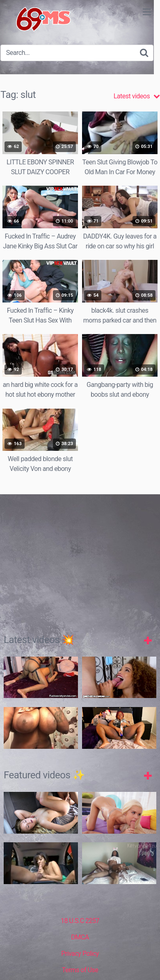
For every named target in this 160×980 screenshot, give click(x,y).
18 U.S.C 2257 (80, 921)
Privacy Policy (80, 954)
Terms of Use (80, 970)
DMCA (80, 937)
